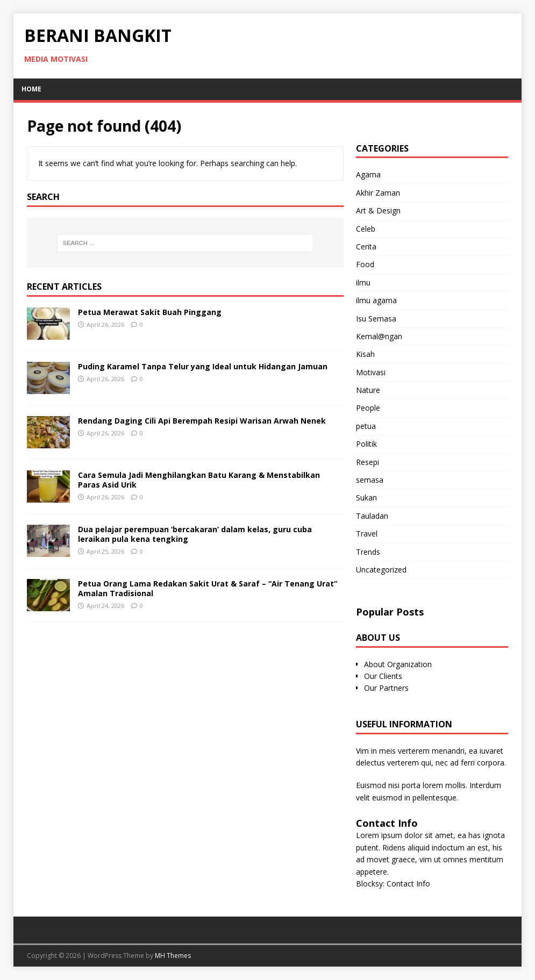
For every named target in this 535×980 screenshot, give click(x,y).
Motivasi (371, 372)
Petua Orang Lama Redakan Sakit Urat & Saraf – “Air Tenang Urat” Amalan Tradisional (208, 588)
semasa (370, 480)
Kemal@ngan (379, 336)
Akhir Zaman (378, 193)
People (368, 408)
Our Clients (383, 676)
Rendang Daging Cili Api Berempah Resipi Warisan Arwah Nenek (202, 421)
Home (31, 89)
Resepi (368, 462)
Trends (368, 552)
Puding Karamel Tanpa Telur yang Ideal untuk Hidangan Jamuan (203, 366)
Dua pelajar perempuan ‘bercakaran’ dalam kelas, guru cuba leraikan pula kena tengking (195, 534)
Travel (367, 534)
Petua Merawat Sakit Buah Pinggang (150, 312)
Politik (366, 444)
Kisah (365, 354)
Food (365, 264)
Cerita (366, 246)
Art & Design (378, 210)
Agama (368, 174)
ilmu (363, 282)
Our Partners (386, 688)
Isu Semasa (376, 319)
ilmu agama (376, 300)
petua (366, 426)
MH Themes (173, 956)
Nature (368, 390)
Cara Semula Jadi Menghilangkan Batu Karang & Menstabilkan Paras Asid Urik (199, 480)
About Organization (398, 664)
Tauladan (372, 516)
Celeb (366, 229)
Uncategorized (381, 570)
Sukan (366, 498)
